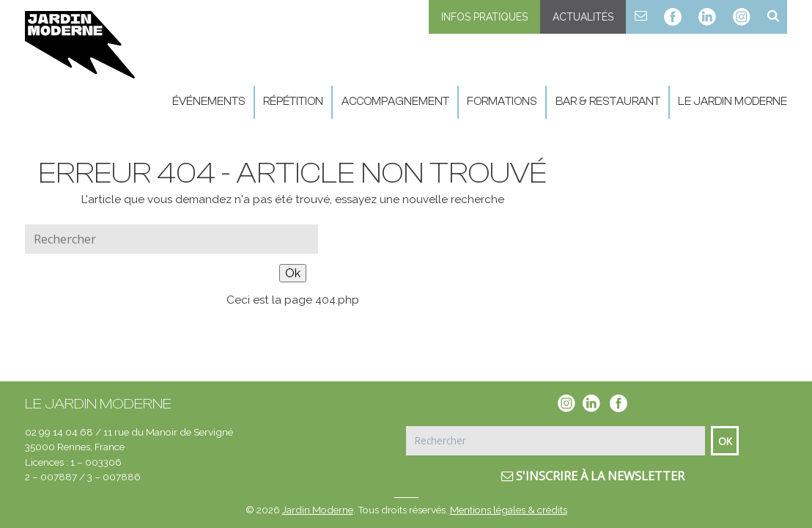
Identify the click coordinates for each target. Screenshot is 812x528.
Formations (502, 102)
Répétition (293, 102)
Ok (293, 273)
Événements (209, 102)
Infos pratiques (484, 17)
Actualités (583, 17)
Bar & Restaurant (608, 102)
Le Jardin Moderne (732, 102)
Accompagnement (395, 102)
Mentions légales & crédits (509, 510)
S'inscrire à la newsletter (593, 476)
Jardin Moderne (318, 510)
